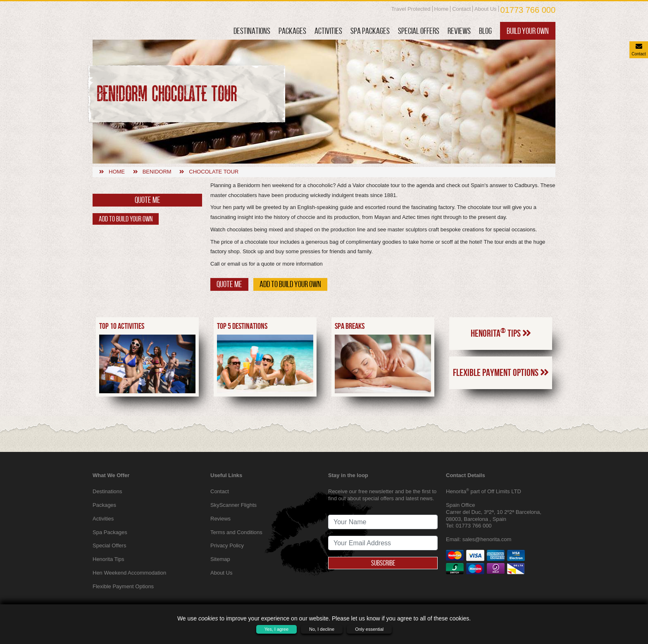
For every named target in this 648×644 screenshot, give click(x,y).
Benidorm (157, 172)
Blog (485, 31)
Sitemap (220, 559)
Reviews (459, 31)
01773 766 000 (528, 10)
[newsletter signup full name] (383, 522)
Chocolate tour (214, 172)
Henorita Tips (501, 366)
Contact (461, 9)
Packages (292, 31)
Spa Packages (370, 31)
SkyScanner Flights (233, 505)
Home (442, 9)
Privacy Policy (227, 545)
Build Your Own (528, 31)
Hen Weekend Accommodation (129, 573)
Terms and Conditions (236, 532)
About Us (485, 9)
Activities (328, 31)
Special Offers (419, 31)
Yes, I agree (276, 629)
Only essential (369, 629)
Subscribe (383, 563)
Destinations (252, 31)
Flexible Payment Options (501, 406)
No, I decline (322, 629)
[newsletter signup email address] (383, 543)
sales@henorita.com (487, 539)
